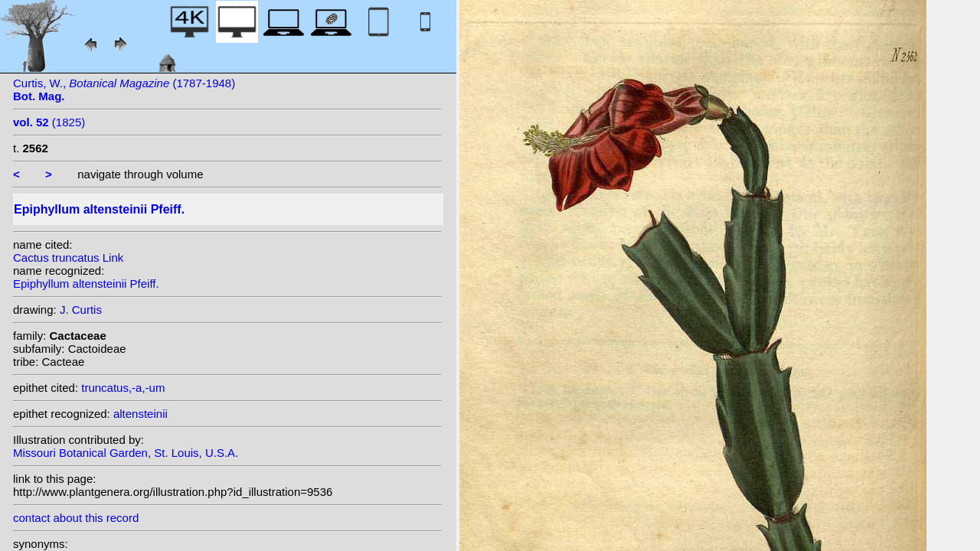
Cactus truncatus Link (68, 258)
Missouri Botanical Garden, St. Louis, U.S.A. (126, 453)
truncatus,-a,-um (123, 388)
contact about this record (76, 518)
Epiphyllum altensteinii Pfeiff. (86, 284)
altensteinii (140, 414)
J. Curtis (81, 310)
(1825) (49, 122)
